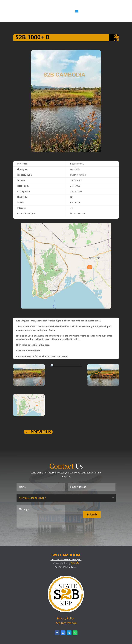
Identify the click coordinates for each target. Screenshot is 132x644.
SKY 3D (75, 563)
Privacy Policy (66, 618)
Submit (92, 515)
